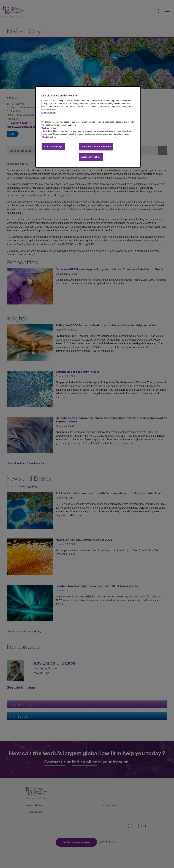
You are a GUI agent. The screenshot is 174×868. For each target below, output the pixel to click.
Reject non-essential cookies (96, 147)
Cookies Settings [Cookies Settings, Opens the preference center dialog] (53, 147)
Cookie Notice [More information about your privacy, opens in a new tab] (49, 137)
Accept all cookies (91, 157)
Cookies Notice (49, 113)
